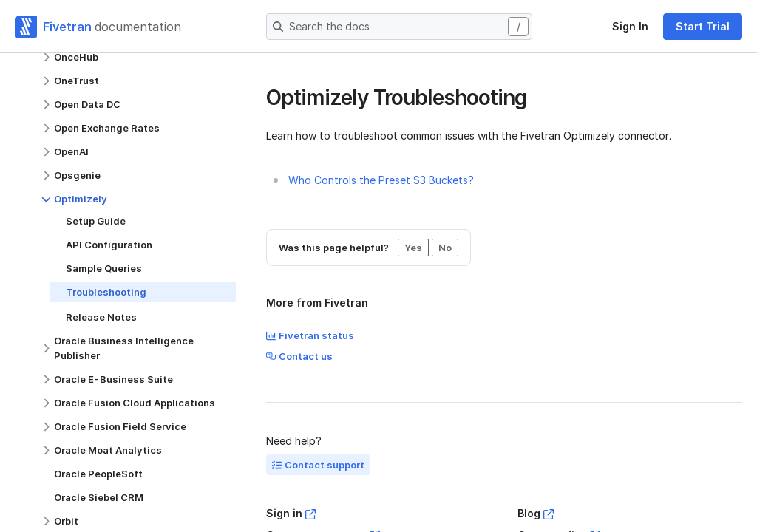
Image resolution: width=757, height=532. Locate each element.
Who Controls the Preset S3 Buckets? (381, 180)
